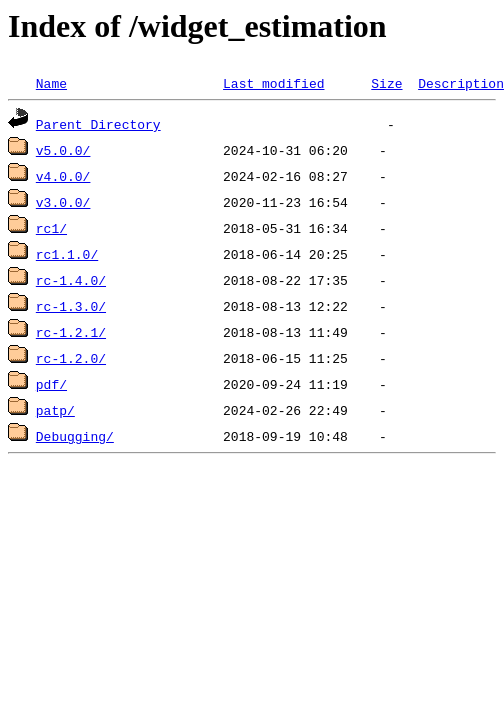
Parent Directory (98, 124)
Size (386, 83)
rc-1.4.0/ (71, 280)
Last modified (273, 83)
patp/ (55, 410)
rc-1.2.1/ (71, 332)
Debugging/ (75, 436)
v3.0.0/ (63, 202)
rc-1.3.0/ (71, 306)
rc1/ (51, 228)
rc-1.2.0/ (71, 358)
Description (461, 83)
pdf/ (51, 384)
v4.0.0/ (63, 176)
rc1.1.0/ (67, 254)
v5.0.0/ (63, 150)
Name (51, 83)
